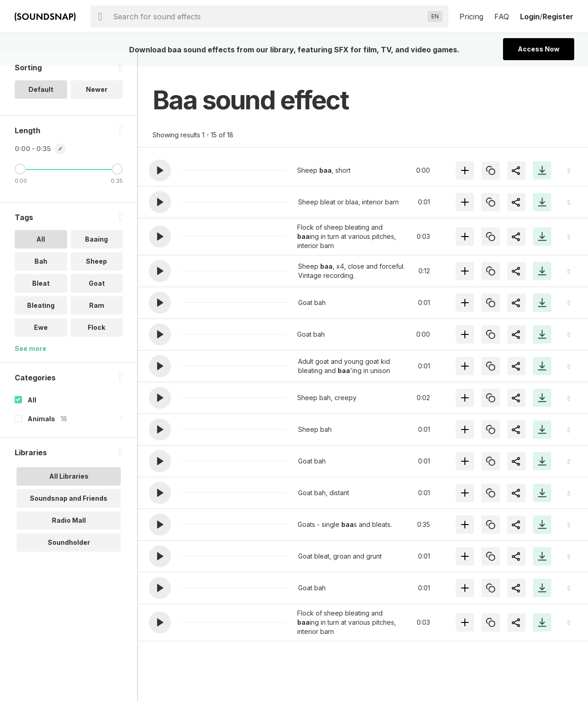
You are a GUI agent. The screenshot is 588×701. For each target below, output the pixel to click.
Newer (97, 103)
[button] (160, 170)
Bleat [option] (41, 297)
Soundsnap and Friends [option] (69, 512)
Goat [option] (97, 297)
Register (558, 17)
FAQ (502, 17)
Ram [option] (97, 319)
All (32, 413)
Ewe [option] (41, 341)
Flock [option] (96, 341)
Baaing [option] (96, 252)
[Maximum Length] (117, 182)
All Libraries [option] (69, 489)
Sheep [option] (96, 274)
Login (530, 17)
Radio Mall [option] (69, 534)
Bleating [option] (41, 319)
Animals (41, 432)
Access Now (539, 49)
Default (41, 103)
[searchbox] (269, 17)
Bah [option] (41, 274)
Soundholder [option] (69, 556)
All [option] (41, 252)
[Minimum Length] (20, 182)
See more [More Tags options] (31, 362)
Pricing (471, 17)
